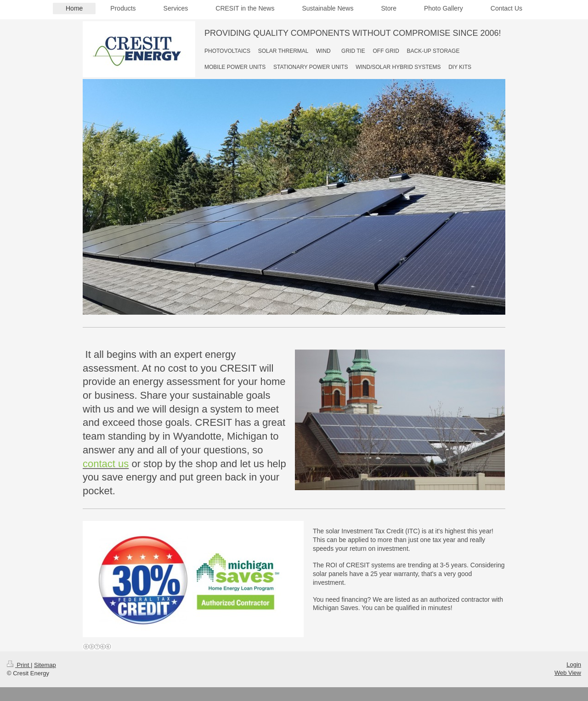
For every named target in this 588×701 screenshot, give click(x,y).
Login (574, 664)
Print (19, 665)
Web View (568, 673)
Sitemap (45, 665)
